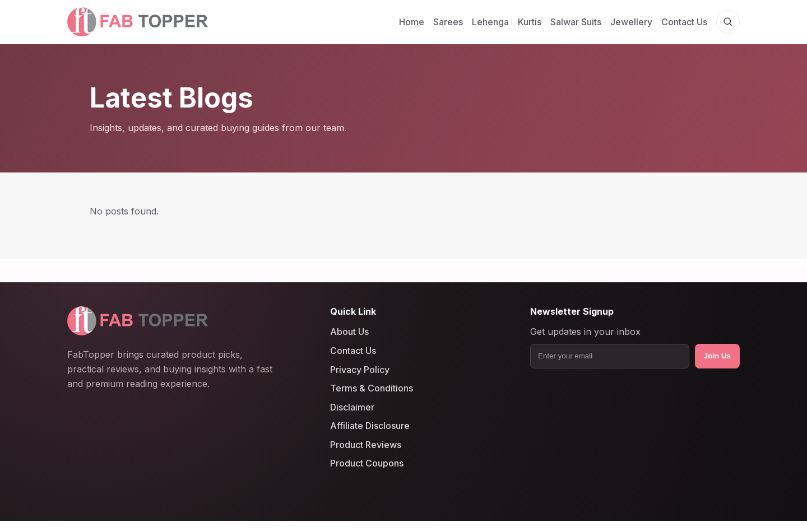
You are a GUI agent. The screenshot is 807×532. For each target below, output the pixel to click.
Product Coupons (367, 464)
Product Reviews (366, 445)
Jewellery (631, 22)
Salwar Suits (576, 22)
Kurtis (530, 22)
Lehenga (490, 22)
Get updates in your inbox (585, 332)
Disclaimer (352, 407)
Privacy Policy (360, 370)
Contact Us (684, 22)
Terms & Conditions (372, 388)
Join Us (717, 356)
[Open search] (728, 22)
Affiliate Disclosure (370, 426)
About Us (349, 332)
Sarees (448, 22)
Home (412, 22)
